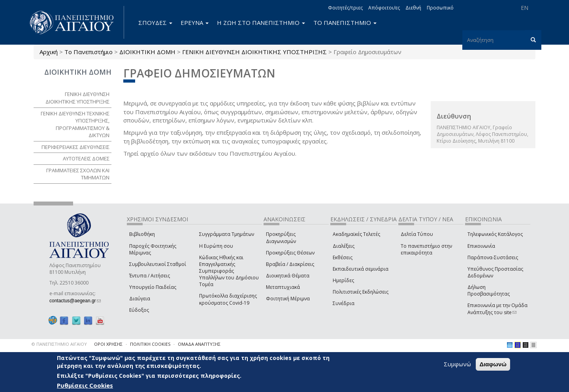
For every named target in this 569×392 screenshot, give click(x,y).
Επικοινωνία (481, 246)
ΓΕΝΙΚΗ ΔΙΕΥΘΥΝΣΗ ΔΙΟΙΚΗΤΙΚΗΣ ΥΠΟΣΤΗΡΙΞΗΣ (254, 52)
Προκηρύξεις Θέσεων (290, 253)
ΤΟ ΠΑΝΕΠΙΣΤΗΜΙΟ (345, 23)
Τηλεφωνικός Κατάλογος (495, 234)
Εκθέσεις (343, 257)
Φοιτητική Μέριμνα (288, 299)
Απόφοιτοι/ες (384, 8)
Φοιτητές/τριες (345, 8)
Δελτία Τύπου (417, 234)
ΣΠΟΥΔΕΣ (155, 23)
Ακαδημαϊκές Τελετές (356, 234)
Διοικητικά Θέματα (288, 276)
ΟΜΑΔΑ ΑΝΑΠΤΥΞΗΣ (199, 344)
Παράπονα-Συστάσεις (493, 257)
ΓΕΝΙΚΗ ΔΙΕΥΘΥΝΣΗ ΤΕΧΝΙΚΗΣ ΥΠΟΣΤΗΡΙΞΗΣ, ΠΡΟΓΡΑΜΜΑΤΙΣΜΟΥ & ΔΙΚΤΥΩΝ (75, 124)
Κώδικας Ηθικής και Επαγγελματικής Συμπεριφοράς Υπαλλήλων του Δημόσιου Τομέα (229, 271)
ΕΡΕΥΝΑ (195, 23)
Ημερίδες (343, 280)
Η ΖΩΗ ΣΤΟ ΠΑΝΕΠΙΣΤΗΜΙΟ (261, 23)
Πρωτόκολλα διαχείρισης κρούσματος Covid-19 (228, 299)
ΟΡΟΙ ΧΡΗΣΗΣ (108, 344)
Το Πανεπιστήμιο (89, 52)
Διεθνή (413, 8)
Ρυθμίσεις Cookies (85, 385)
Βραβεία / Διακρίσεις (290, 264)
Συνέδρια (344, 303)
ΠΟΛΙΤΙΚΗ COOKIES (150, 344)
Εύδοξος (139, 310)
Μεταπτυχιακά (283, 287)
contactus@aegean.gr (75, 301)
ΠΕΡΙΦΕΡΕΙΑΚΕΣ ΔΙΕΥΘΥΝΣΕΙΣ (75, 147)
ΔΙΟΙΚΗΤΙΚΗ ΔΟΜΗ (147, 52)
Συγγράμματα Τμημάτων (227, 234)
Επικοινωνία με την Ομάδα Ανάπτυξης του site (497, 309)
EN (525, 8)
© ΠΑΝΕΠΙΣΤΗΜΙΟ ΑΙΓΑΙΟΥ (59, 344)
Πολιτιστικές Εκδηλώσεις (361, 292)
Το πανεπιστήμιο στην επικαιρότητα (426, 249)
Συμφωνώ (457, 364)
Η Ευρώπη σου (216, 246)
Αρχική (49, 52)
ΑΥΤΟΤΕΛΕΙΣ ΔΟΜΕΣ (86, 158)
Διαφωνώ (493, 364)
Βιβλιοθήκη (142, 234)
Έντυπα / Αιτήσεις (150, 276)
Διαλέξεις (344, 246)
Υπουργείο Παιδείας (153, 287)
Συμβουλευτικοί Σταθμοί (158, 264)
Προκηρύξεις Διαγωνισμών (281, 237)
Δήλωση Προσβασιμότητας (489, 290)
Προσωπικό (440, 8)
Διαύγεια (140, 299)
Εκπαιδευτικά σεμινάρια (361, 269)
